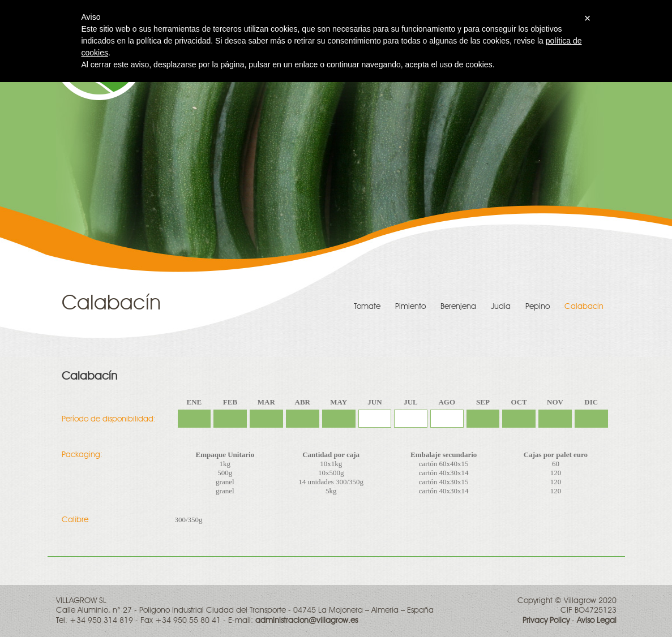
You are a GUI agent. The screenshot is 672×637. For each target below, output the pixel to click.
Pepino (538, 307)
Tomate (367, 307)
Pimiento (410, 307)
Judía (501, 307)
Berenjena (458, 307)
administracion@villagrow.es (307, 621)
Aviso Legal (597, 621)
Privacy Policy (546, 621)
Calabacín (584, 307)
